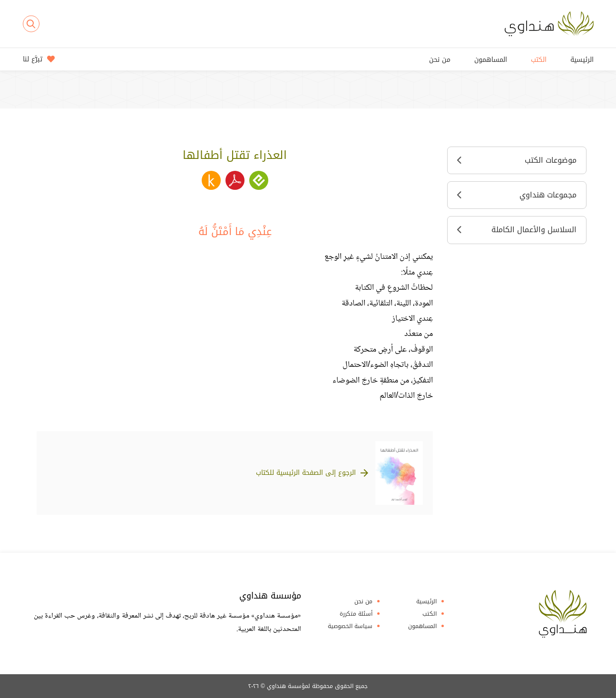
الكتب (539, 60)
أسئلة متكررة (356, 614)
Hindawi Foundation (563, 614)
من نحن (440, 60)
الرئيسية (582, 60)
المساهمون (491, 60)
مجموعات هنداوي (517, 195)
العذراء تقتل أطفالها (235, 155)
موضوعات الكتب (517, 160)
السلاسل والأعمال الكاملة (517, 230)
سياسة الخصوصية (350, 626)
